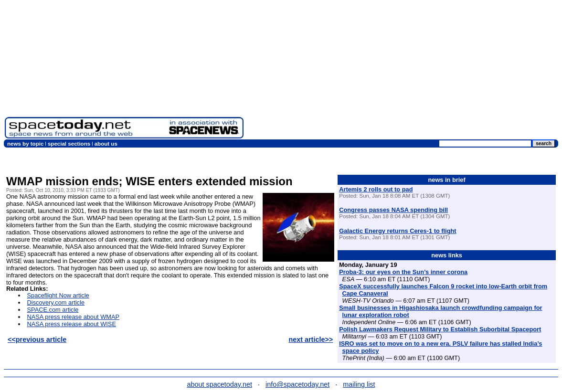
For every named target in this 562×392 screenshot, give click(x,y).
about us (106, 144)
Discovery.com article (56, 302)
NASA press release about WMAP (73, 317)
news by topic (25, 144)
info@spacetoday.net (297, 384)
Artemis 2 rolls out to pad (376, 189)
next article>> (311, 339)
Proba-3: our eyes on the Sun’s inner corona (403, 272)
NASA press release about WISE (72, 324)
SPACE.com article (53, 310)
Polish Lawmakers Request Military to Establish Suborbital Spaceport (440, 329)
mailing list (359, 384)
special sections (69, 144)
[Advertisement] (403, 72)
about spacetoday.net (219, 384)
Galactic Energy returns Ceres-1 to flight (398, 231)
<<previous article (37, 339)
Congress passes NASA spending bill (393, 210)
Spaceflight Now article (58, 295)
